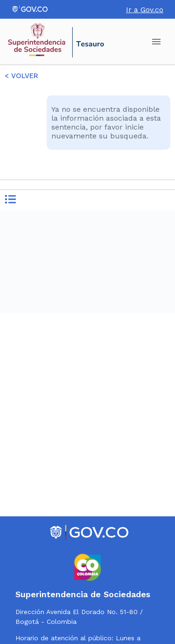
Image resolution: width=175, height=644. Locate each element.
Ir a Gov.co (145, 10)
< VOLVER (21, 76)
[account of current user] (156, 42)
